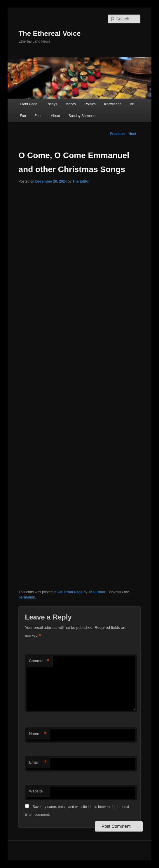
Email (38, 763)
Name (38, 734)
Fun (23, 116)
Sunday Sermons (82, 116)
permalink (27, 597)
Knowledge (113, 104)
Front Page (28, 104)
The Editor (81, 181)
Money (71, 104)
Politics (90, 104)
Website (36, 791)
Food (38, 116)
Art (132, 104)
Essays (51, 104)
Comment (39, 661)
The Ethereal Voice (49, 33)
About (55, 116)
